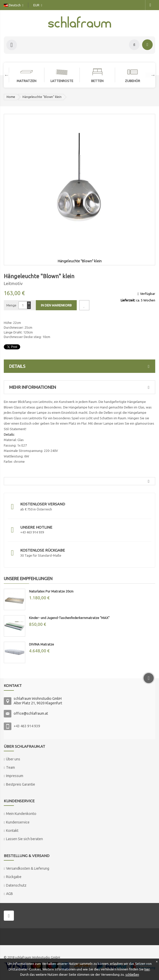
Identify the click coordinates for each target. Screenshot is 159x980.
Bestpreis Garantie (21, 784)
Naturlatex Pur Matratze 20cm (51, 591)
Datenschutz (16, 885)
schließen (132, 974)
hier (147, 969)
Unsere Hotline (36, 527)
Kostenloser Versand (43, 504)
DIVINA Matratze (42, 644)
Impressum (15, 776)
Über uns (13, 759)
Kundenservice (18, 822)
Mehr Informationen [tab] (81, 387)
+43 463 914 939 (27, 726)
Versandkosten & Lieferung (28, 868)
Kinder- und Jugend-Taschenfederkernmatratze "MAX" (69, 618)
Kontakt (12, 831)
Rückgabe (14, 877)
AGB (9, 894)
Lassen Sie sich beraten (24, 839)
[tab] (79, 481)
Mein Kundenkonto (21, 814)
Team (10, 767)
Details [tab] (81, 366)
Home (11, 97)
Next (150, 75)
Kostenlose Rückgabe (43, 550)
